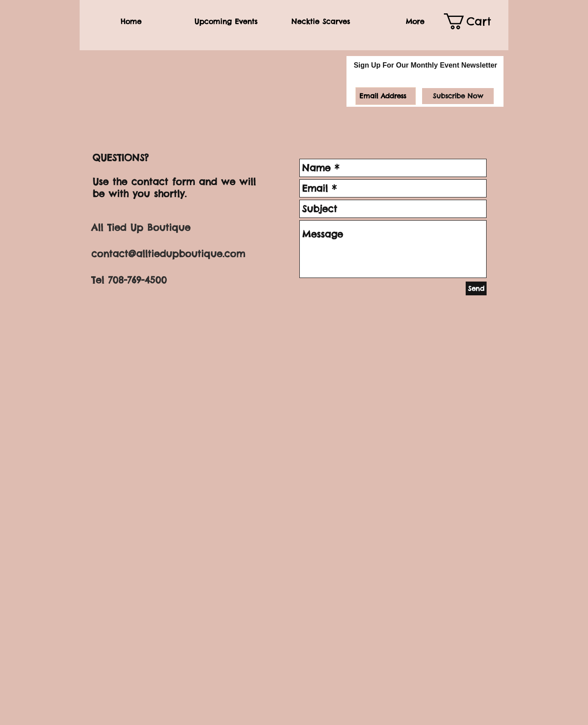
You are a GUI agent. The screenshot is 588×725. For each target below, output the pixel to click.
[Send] (476, 288)
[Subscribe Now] (458, 96)
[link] (474, 21)
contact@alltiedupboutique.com (168, 254)
